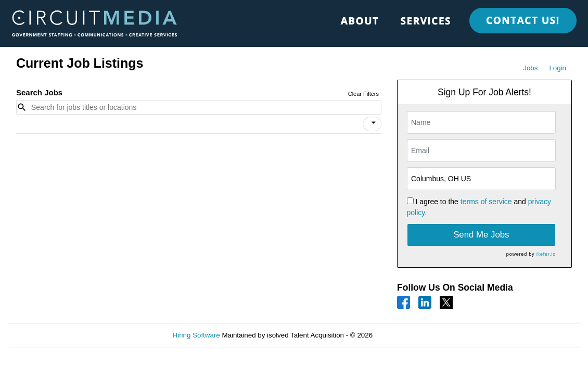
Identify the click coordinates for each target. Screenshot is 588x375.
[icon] (374, 123)
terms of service (486, 202)
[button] (372, 124)
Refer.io (546, 254)
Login (558, 68)
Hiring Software (196, 335)
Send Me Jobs (481, 235)
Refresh (404, 335)
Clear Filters (363, 94)
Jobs (530, 68)
